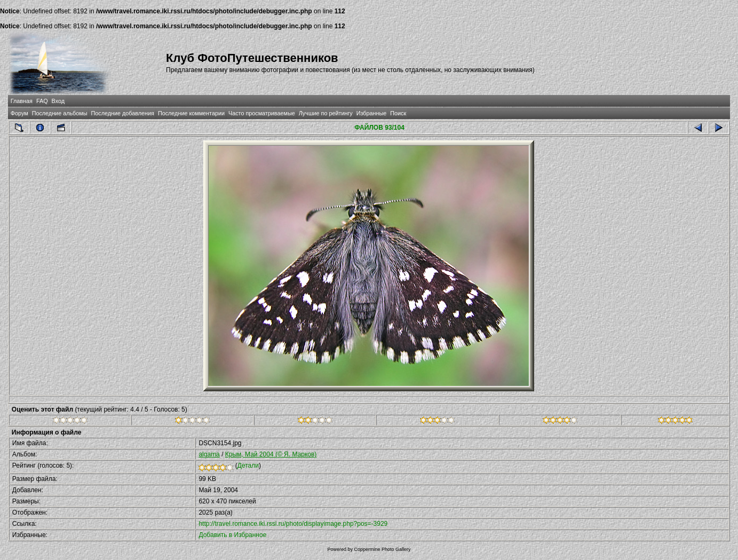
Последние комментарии (191, 113)
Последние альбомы (60, 113)
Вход (58, 101)
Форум (19, 113)
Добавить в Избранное (232, 535)
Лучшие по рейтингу (326, 113)
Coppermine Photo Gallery (382, 549)
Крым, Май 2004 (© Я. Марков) (271, 454)
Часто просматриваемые (262, 113)
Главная (22, 101)
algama (209, 454)
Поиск (398, 113)
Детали (248, 466)
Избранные (371, 113)
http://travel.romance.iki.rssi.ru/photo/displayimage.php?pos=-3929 (293, 524)
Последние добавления (122, 113)
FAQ (42, 101)
